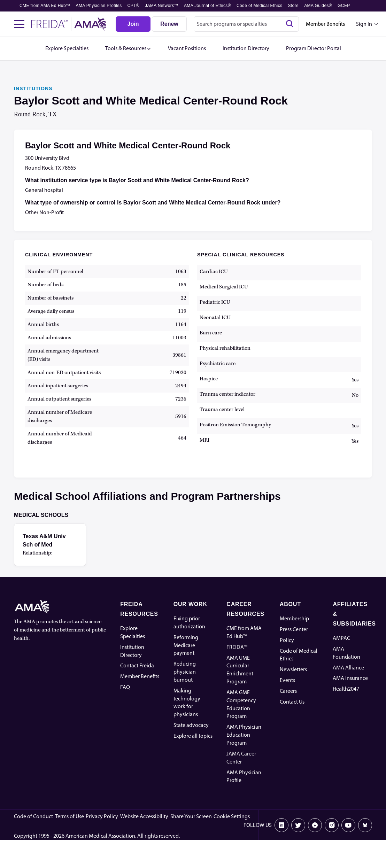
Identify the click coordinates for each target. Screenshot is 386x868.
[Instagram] (332, 825)
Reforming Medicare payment (186, 645)
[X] (298, 825)
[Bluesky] (365, 825)
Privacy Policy (102, 816)
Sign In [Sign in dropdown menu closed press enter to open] (364, 24)
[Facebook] (315, 825)
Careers (288, 691)
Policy (287, 640)
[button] (128, 49)
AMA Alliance (348, 668)
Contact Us (292, 702)
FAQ (125, 687)
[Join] (133, 24)
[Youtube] (348, 825)
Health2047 (346, 689)
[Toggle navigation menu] (19, 24)
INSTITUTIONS (33, 88)
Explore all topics (193, 736)
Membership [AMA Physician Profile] (294, 618)
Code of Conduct (33, 816)
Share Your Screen (191, 816)
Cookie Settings (232, 816)
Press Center (294, 629)
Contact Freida (137, 665)
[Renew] (169, 24)
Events (287, 680)
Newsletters (293, 669)
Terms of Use (70, 816)
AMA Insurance (350, 678)
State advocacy (191, 725)
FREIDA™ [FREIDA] (237, 647)
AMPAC (341, 638)
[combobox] (246, 24)
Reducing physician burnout (185, 672)
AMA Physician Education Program (244, 735)
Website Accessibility (144, 816)
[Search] (289, 24)
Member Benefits (325, 24)
